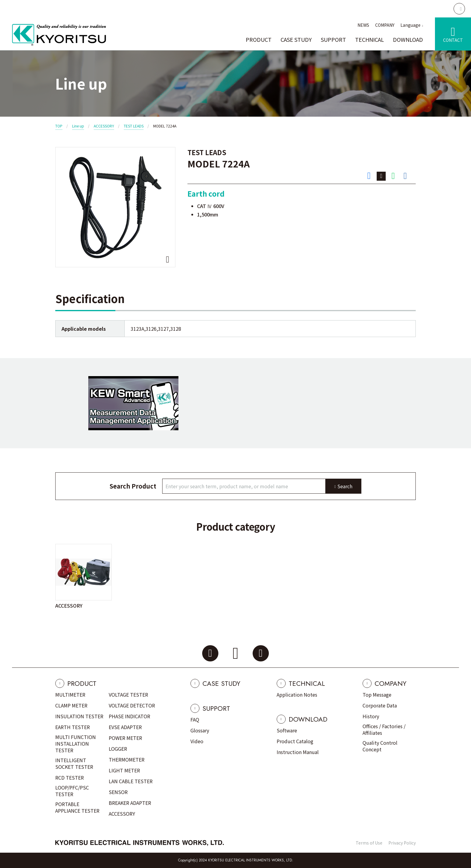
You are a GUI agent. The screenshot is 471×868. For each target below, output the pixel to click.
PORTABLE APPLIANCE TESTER (77, 807)
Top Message (377, 695)
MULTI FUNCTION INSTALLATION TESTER (76, 744)
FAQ (195, 719)
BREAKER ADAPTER (130, 803)
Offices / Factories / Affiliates (384, 729)
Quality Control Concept (380, 746)
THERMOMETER (127, 759)
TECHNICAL (369, 39)
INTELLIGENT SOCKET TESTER (74, 763)
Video (197, 741)
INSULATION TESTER (79, 716)
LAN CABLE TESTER (131, 781)
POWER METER (125, 738)
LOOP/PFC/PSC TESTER (72, 791)
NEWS (363, 25)
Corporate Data (380, 705)
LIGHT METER (124, 770)
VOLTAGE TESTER (128, 695)
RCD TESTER (70, 778)
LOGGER (118, 749)
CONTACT (453, 40)
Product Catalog (295, 741)
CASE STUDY (296, 39)
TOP (59, 126)
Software (287, 730)
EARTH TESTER (73, 727)
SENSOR (118, 792)
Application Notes (297, 695)
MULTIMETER (70, 695)
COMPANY (385, 25)
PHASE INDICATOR (129, 716)
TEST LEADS (134, 126)
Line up (78, 126)
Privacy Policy (402, 843)
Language (410, 25)
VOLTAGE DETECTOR (132, 705)
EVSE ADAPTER (125, 727)
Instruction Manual (298, 752)
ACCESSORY (104, 126)
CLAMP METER (71, 705)
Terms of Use (369, 843)
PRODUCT (259, 39)
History (371, 716)
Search (345, 486)
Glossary (200, 730)
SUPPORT (333, 39)
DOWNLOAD (408, 39)
